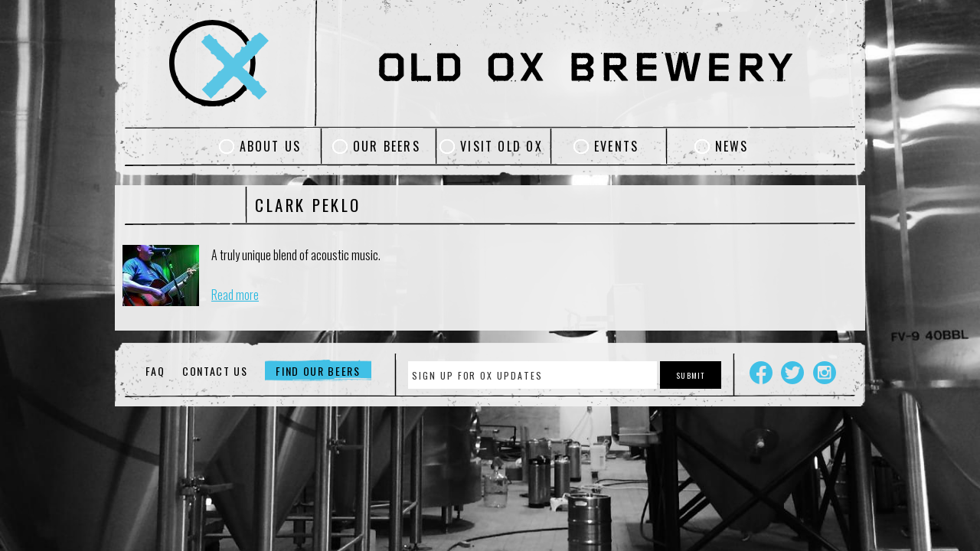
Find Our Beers (318, 371)
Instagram (825, 373)
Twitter (792, 373)
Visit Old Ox (501, 146)
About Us (271, 146)
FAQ (155, 371)
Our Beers (387, 146)
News (732, 146)
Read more (235, 295)
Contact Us (215, 371)
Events (616, 146)
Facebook (761, 373)
